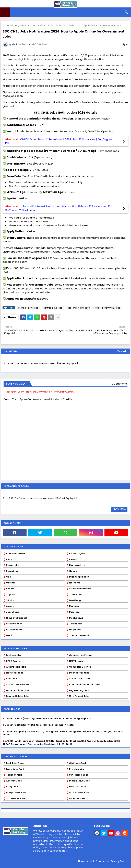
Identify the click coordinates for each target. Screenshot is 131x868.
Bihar (9, 559)
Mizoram (74, 612)
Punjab (10, 589)
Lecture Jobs (13, 655)
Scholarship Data (80, 679)
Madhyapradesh (79, 577)
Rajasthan (12, 571)
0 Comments (120, 384)
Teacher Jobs (14, 775)
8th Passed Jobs (79, 775)
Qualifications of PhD (19, 690)
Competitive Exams (81, 655)
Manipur (74, 606)
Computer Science (80, 667)
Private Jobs (76, 769)
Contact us (103, 861)
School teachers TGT (18, 684)
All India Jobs (77, 798)
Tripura (11, 594)
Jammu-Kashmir (79, 635)
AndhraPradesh (15, 553)
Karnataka (13, 565)
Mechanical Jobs (79, 673)
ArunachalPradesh (80, 589)
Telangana (76, 624)
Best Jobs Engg (15, 763)
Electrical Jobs (15, 673)
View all (121, 351)
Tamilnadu (76, 594)
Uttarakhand (14, 630)
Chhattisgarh (77, 553)
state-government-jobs (24, 25)
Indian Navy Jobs (79, 781)
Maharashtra (77, 565)
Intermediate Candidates (84, 684)
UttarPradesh (14, 624)
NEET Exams (76, 661)
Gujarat (74, 571)
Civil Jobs (12, 679)
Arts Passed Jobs (16, 667)
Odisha (10, 583)
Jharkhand (13, 612)
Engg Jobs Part (15, 769)
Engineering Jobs (79, 690)
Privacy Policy (119, 861)
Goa (9, 577)
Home (6, 25)
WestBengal (76, 600)
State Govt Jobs (16, 798)
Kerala (73, 559)
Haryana (74, 583)
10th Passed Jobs (79, 696)
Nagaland (75, 630)
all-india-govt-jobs (28, 308)
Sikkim (10, 600)
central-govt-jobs (53, 308)
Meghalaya (76, 618)
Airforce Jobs (14, 781)
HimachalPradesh (17, 618)
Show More (119, 509)
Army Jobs (12, 786)
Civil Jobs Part (78, 763)
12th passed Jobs (16, 792)
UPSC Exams (13, 661)
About (91, 861)
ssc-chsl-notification (79, 308)
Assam (10, 606)
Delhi (9, 635)
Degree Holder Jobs (18, 696)
